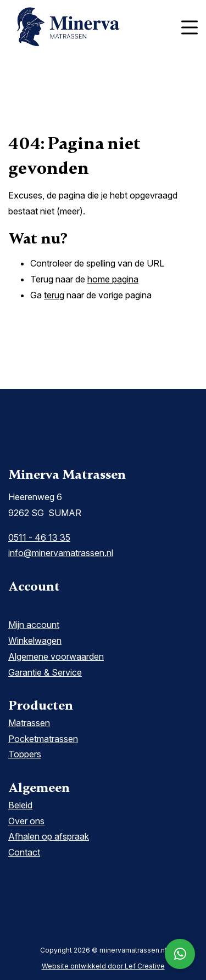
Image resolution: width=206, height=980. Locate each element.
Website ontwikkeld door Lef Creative (103, 966)
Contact (24, 852)
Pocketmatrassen (43, 739)
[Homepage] (89, 26)
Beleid (20, 805)
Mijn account (34, 625)
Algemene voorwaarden (56, 656)
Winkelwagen (35, 641)
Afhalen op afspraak (49, 836)
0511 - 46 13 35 (39, 537)
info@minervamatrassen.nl (61, 553)
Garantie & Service (45, 672)
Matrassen (29, 723)
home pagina (113, 279)
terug (54, 295)
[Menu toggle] (190, 28)
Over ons (26, 821)
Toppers (25, 754)
